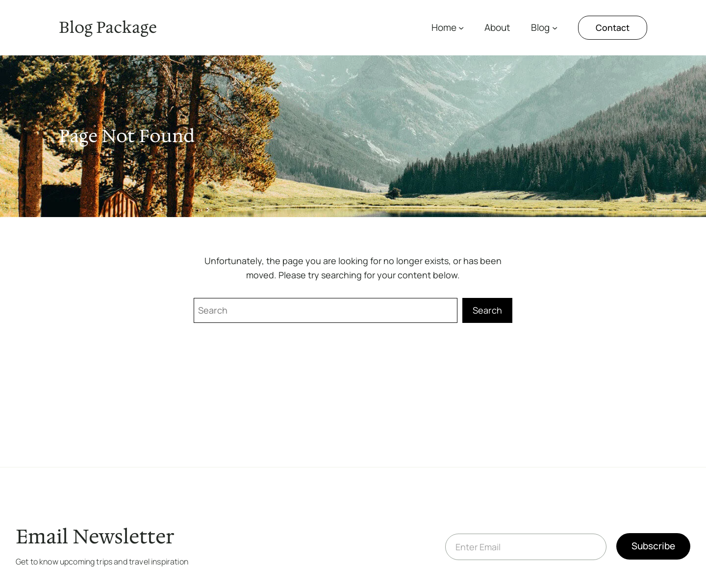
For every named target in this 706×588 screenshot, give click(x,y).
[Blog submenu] (555, 28)
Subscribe (653, 546)
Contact (613, 27)
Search (487, 310)
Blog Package (108, 27)
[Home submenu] (461, 28)
